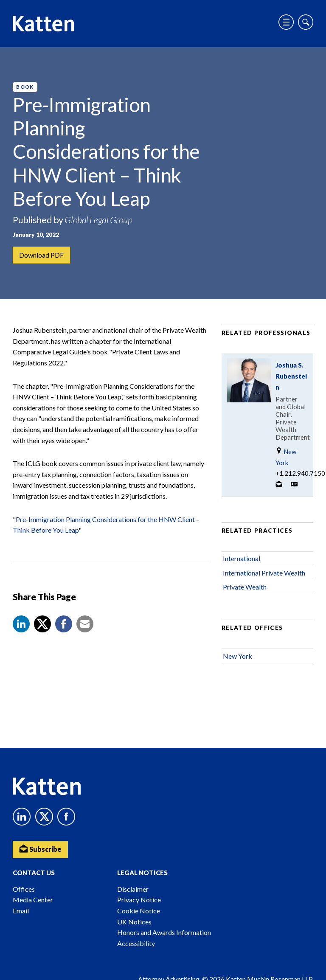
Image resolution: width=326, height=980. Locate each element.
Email (21, 911)
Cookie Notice (139, 911)
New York (286, 457)
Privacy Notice (139, 900)
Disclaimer (133, 889)
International (242, 558)
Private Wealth (245, 587)
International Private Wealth (264, 573)
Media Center (33, 900)
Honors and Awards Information (164, 932)
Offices (24, 889)
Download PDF (41, 255)
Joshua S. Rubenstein (291, 376)
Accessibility (136, 943)
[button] (21, 624)
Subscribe (40, 849)
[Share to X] (42, 624)
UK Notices (134, 922)
